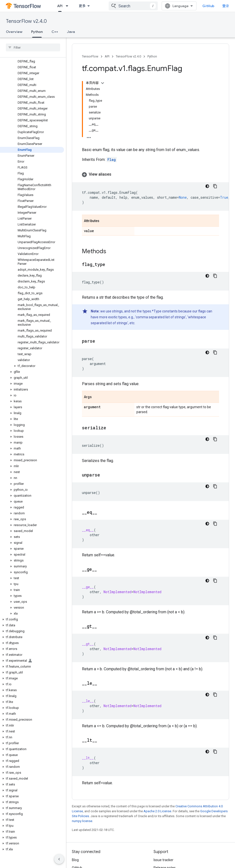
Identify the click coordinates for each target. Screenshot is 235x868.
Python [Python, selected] (37, 32)
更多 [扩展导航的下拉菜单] (82, 6)
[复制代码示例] (215, 186)
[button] (32, 366)
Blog (75, 860)
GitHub (208, 6)
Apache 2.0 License (157, 811)
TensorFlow (90, 56)
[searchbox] (33, 47)
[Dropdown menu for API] (68, 6)
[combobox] (133, 6)
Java (71, 32)
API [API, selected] (60, 6)
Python (152, 56)
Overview (14, 32)
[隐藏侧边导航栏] (59, 859)
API (107, 56)
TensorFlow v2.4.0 (26, 21)
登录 (226, 6)
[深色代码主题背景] (207, 186)
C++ (55, 32)
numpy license (82, 821)
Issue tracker (163, 860)
